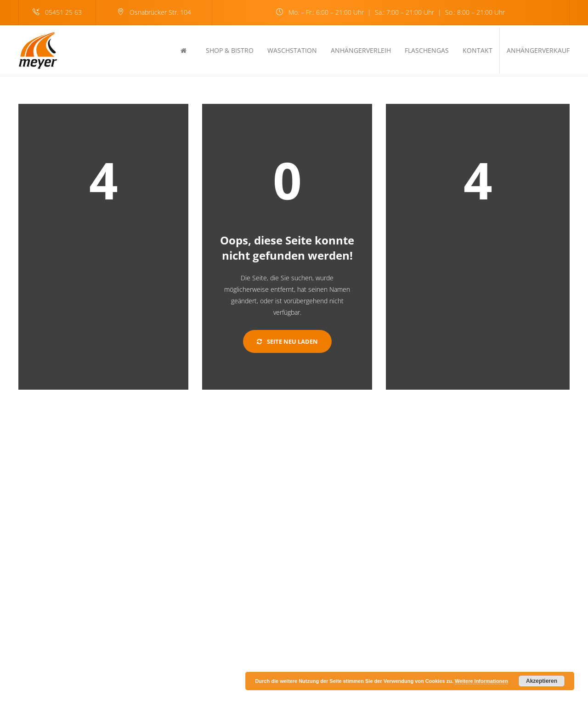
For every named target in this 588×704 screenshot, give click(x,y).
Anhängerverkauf (538, 50)
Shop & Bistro (230, 50)
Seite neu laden (287, 341)
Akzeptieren (542, 681)
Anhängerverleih (361, 50)
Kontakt (478, 50)
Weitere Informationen (481, 681)
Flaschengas (427, 50)
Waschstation (292, 50)
